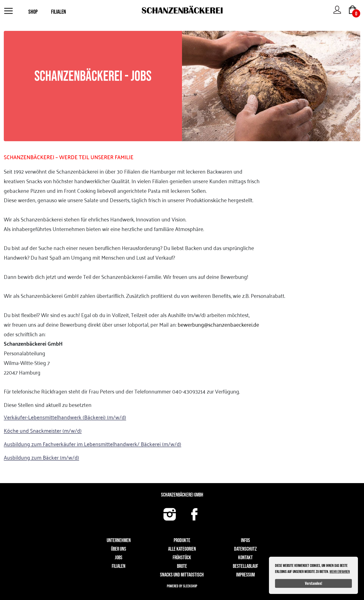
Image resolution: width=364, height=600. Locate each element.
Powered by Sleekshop (182, 586)
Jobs (119, 558)
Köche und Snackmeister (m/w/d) (43, 430)
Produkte (182, 540)
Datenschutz (245, 549)
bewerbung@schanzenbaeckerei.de (218, 324)
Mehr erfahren (340, 572)
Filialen (119, 566)
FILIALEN (59, 12)
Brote (182, 566)
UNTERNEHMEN (119, 540)
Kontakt (245, 558)
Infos (245, 540)
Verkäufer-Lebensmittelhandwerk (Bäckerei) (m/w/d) (65, 417)
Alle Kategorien (182, 549)
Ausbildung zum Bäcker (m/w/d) (41, 457)
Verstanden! (314, 583)
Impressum (245, 575)
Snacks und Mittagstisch (182, 575)
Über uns (119, 549)
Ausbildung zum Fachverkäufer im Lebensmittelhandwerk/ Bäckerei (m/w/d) (93, 444)
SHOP (33, 12)
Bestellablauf (245, 566)
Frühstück (182, 558)
